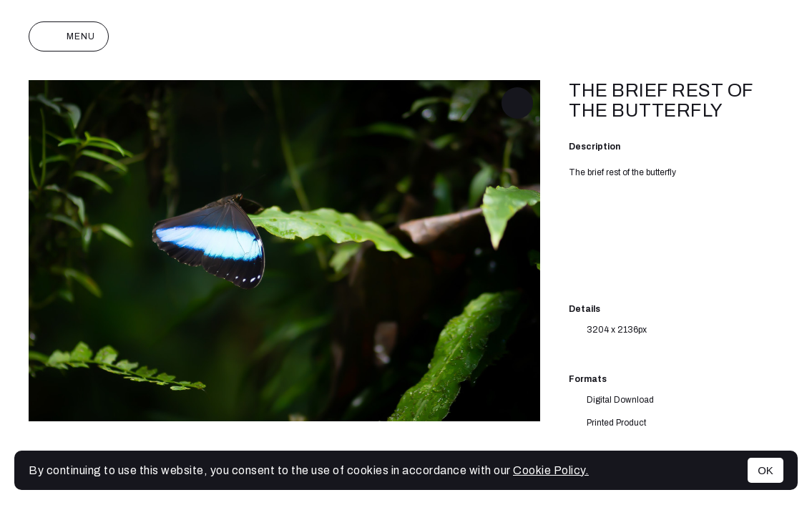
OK (765, 470)
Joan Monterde (406, 36)
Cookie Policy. (551, 470)
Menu (69, 36)
